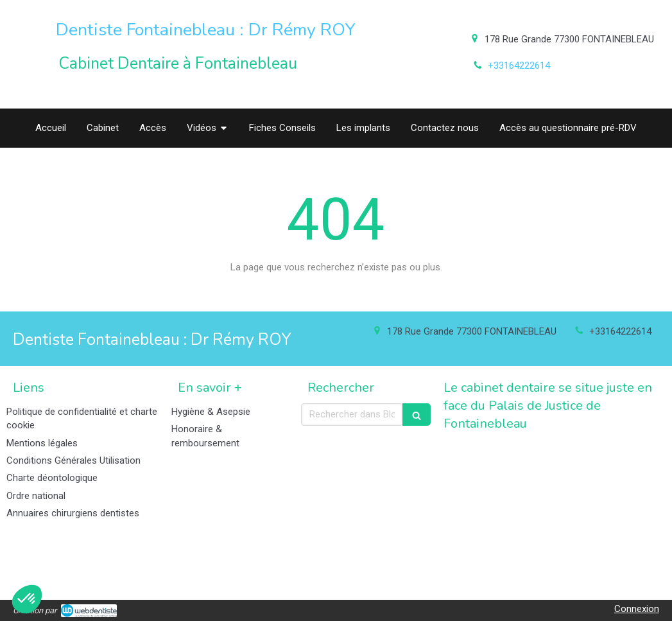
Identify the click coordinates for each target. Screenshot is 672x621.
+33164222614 (519, 66)
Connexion (637, 609)
